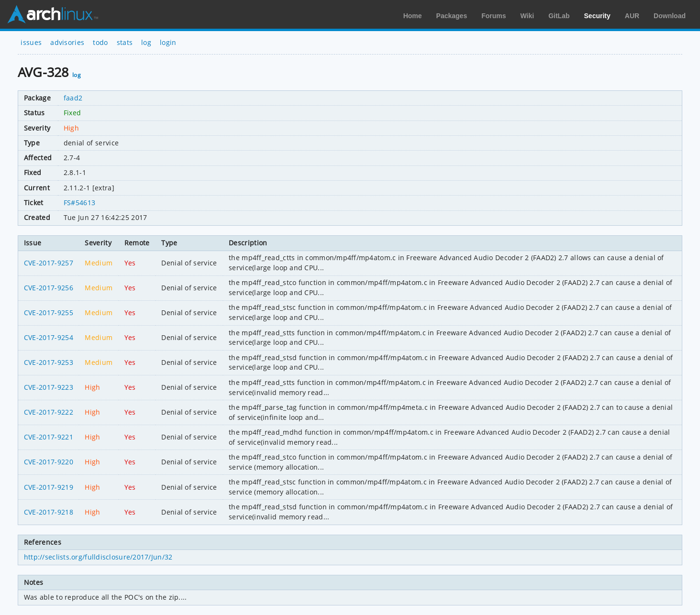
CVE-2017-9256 (49, 288)
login (168, 42)
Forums (494, 16)
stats (125, 42)
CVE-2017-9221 (49, 437)
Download (670, 16)
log (146, 42)
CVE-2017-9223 (49, 387)
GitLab (559, 16)
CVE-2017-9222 (49, 412)
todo (100, 42)
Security (597, 16)
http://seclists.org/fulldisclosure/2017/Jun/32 (98, 557)
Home (413, 16)
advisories (67, 42)
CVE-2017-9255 (49, 313)
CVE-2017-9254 (49, 337)
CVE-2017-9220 (49, 462)
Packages (452, 16)
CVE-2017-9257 (49, 263)
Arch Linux (53, 14)
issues (31, 42)
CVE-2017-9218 (49, 512)
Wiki (528, 16)
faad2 (73, 98)
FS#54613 (80, 203)
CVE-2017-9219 (49, 487)
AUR (632, 16)
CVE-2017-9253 (49, 362)
